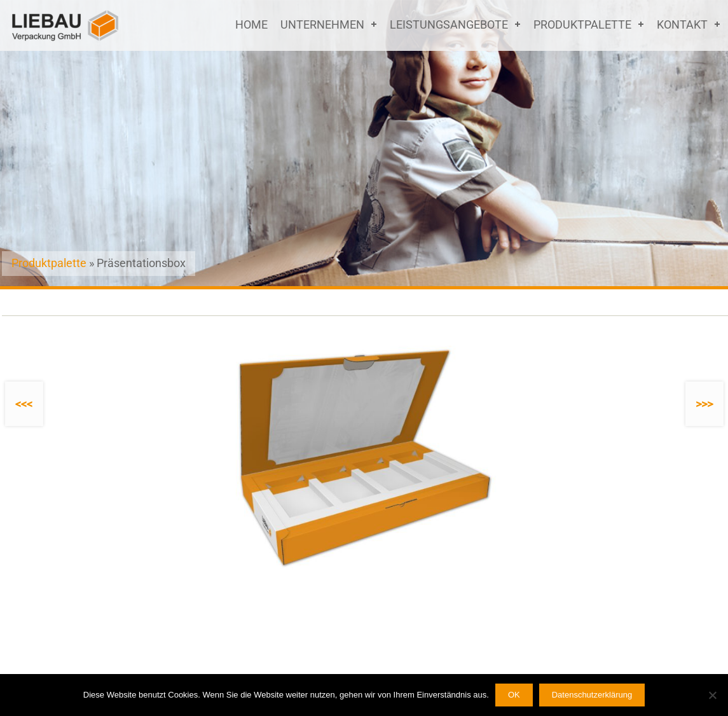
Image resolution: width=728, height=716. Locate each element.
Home (251, 24)
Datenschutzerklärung (592, 695)
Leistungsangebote (449, 24)
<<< (24, 404)
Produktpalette (582, 24)
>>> (704, 404)
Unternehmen (322, 24)
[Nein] (712, 695)
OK (514, 695)
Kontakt (682, 24)
